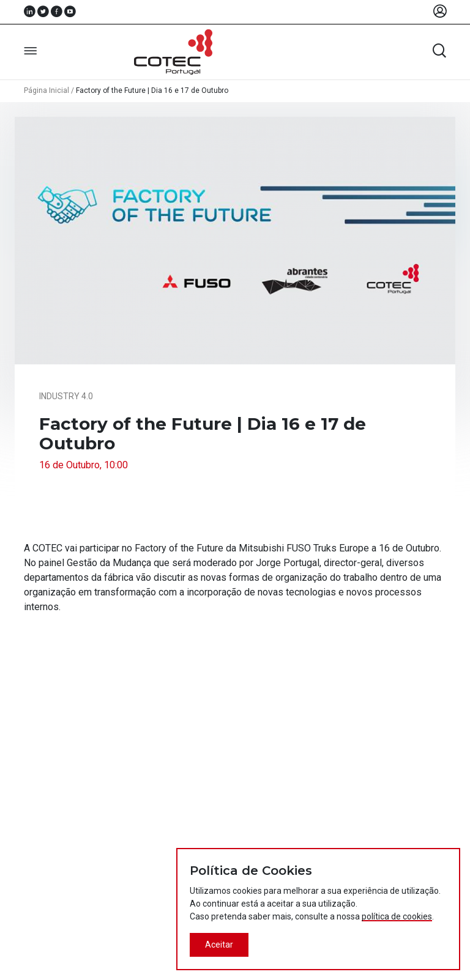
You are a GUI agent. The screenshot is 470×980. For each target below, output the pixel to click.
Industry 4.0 (66, 396)
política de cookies (397, 916)
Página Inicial (47, 90)
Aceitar (219, 945)
